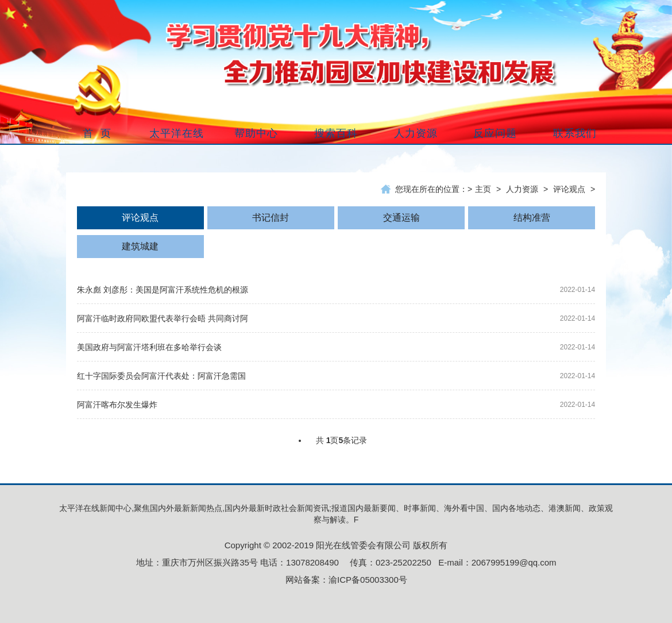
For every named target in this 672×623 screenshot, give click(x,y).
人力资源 (522, 189)
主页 (483, 189)
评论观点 (569, 189)
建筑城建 (140, 246)
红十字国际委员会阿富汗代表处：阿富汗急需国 (161, 376)
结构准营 (532, 218)
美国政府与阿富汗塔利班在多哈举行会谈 (149, 347)
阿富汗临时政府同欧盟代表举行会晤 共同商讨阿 (163, 318)
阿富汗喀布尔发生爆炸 (117, 405)
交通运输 (401, 218)
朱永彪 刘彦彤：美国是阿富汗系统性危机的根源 (163, 290)
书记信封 (271, 218)
